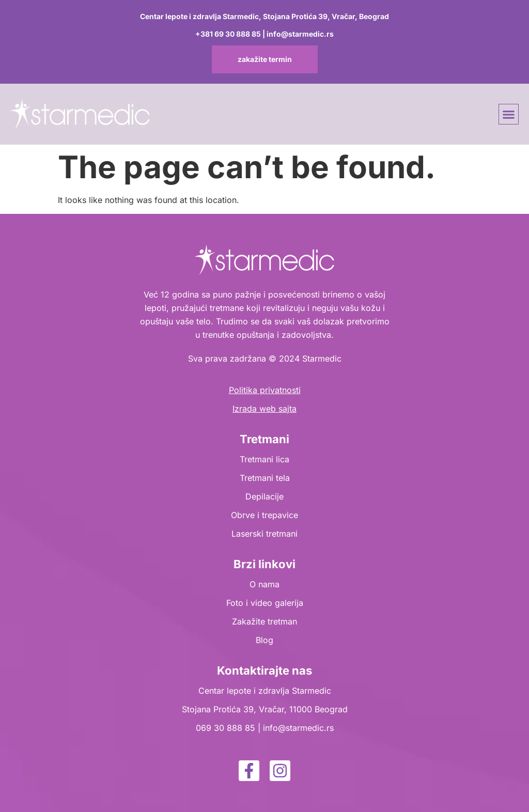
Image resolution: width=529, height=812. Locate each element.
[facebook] (249, 771)
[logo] (80, 114)
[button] (509, 114)
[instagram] (280, 771)
